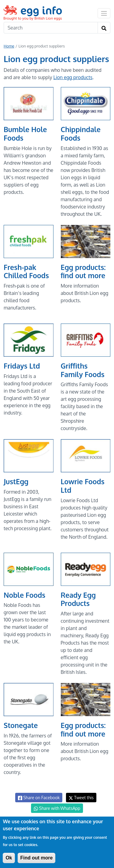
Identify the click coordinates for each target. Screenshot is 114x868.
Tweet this (81, 798)
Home (9, 46)
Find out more (37, 858)
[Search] (51, 28)
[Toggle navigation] (104, 13)
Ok (9, 858)
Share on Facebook (39, 798)
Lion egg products (73, 77)
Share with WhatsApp (57, 808)
